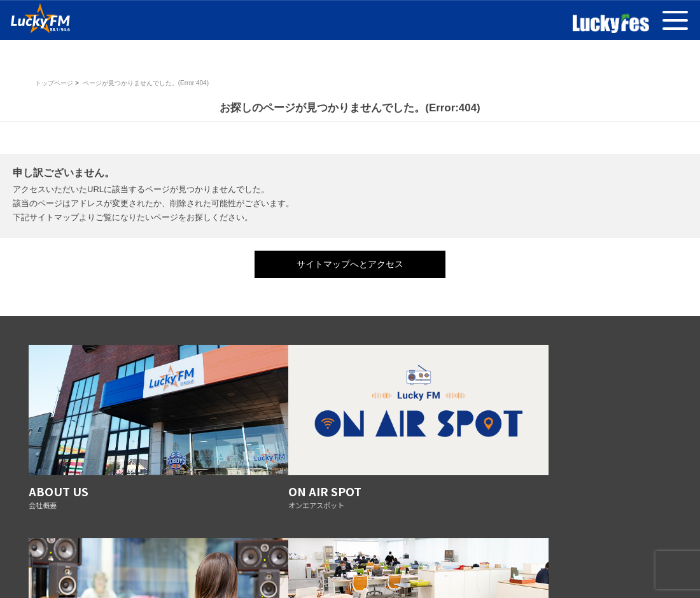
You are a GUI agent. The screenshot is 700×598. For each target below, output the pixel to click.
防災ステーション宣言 (346, 551)
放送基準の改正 (272, 551)
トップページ (54, 83)
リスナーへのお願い (426, 551)
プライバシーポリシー (150, 551)
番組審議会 (216, 551)
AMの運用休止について (549, 551)
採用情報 (486, 551)
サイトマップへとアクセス (350, 264)
